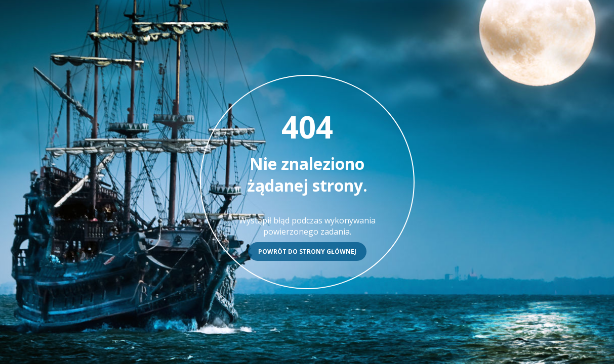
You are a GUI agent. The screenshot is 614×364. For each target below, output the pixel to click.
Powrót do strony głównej (307, 252)
